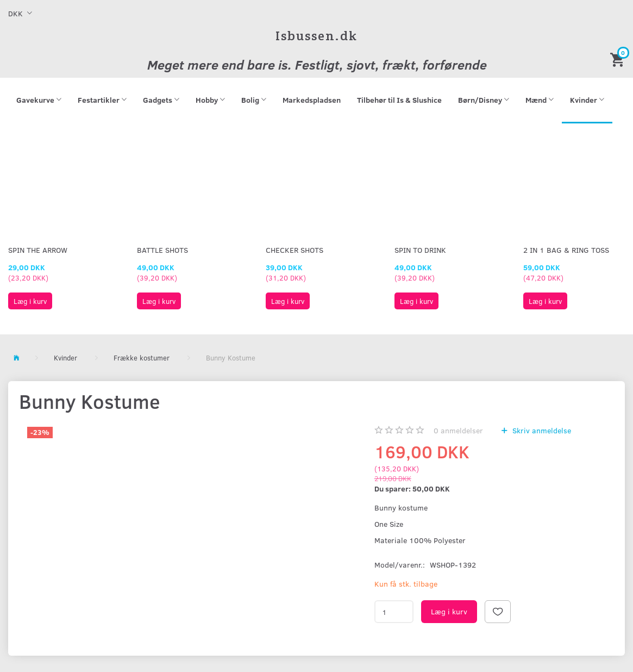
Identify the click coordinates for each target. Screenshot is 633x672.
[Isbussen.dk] (316, 36)
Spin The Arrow (38, 250)
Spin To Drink (420, 250)
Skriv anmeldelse (541, 430)
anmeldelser (458, 430)
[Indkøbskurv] (619, 59)
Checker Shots (294, 250)
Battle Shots (162, 250)
